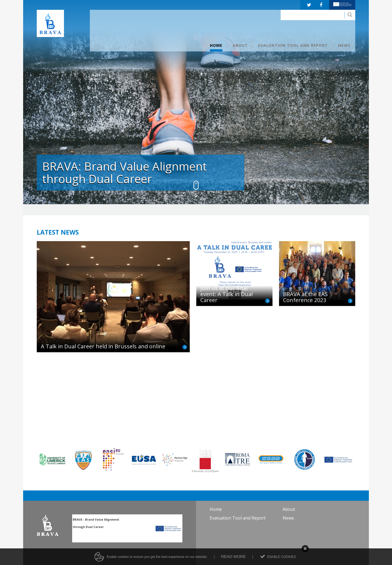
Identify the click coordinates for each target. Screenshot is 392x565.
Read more (233, 563)
